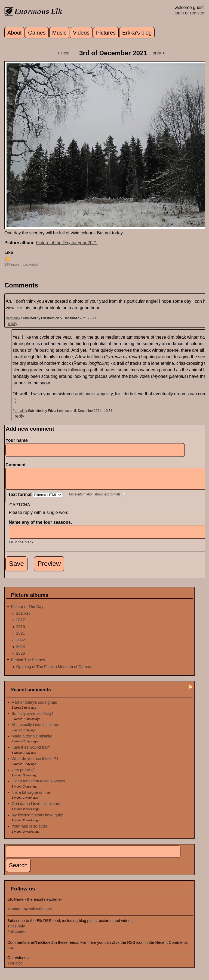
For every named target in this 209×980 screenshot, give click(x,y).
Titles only (16, 930)
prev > (159, 53)
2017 (20, 624)
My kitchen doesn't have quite (37, 819)
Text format (20, 499)
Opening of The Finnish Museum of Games (53, 671)
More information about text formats (95, 498)
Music (59, 33)
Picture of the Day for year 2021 (67, 243)
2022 (20, 644)
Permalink (13, 318)
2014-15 (23, 617)
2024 (20, 651)
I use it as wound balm (31, 751)
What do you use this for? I (35, 763)
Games (37, 33)
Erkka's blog (137, 33)
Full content (17, 936)
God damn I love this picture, (37, 808)
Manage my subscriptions (30, 913)
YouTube (15, 967)
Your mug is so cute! (29, 830)
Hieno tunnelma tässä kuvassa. (39, 785)
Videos (81, 33)
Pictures (106, 33)
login (179, 13)
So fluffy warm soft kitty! (32, 718)
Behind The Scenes (28, 664)
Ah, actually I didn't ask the (35, 729)
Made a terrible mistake (32, 740)
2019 (20, 631)
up (8, 259)
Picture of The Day (27, 611)
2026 (20, 657)
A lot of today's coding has (34, 706)
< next (63, 53)
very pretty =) (23, 774)
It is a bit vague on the (31, 797)
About (14, 33)
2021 (20, 637)
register (197, 13)
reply (13, 324)
